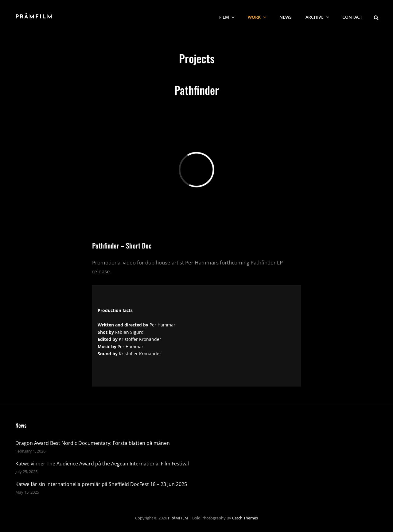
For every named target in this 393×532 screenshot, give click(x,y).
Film (227, 17)
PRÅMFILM (34, 17)
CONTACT (352, 17)
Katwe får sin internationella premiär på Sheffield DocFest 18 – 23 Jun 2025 (101, 484)
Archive (318, 17)
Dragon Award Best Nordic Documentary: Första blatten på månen (93, 443)
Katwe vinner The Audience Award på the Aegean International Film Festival (102, 464)
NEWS (286, 17)
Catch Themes (245, 518)
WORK (257, 17)
